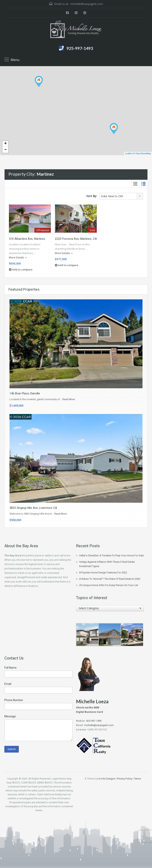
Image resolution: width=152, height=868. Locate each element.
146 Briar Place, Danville (25, 393)
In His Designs (107, 779)
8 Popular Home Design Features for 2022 (103, 572)
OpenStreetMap (143, 153)
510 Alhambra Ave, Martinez (27, 239)
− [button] (5, 150)
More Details (18, 257)
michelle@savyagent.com (87, 4)
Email (8, 684)
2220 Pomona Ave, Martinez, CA (76, 239)
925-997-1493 (80, 48)
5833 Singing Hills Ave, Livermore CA (33, 508)
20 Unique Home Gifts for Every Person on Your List (109, 585)
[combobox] (121, 196)
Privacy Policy (125, 779)
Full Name (10, 668)
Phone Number (14, 700)
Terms (137, 779)
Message (10, 716)
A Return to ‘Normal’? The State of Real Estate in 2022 (110, 579)
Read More (69, 399)
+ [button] (5, 144)
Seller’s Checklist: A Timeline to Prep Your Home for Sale (111, 555)
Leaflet (128, 153)
